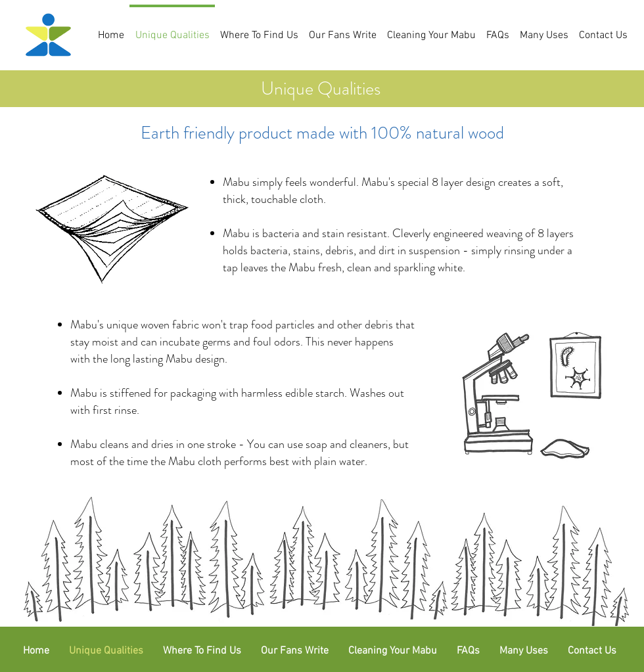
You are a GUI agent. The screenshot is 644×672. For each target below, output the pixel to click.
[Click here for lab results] (527, 395)
